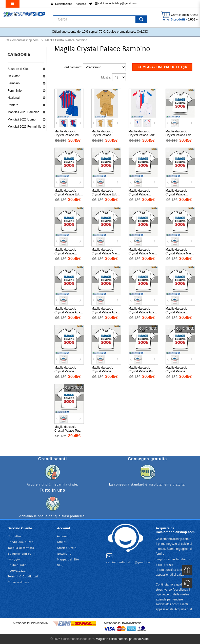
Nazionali (14, 98)
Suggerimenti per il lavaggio (22, 556)
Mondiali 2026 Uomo (22, 119)
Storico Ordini (67, 548)
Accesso (81, 4)
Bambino (14, 83)
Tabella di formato (21, 548)
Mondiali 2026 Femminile (24, 127)
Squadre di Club (18, 69)
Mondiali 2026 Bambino (23, 112)
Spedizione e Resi (21, 542)
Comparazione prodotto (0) (162, 67)
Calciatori (14, 76)
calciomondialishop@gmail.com (116, 3)
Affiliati (62, 542)
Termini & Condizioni (23, 576)
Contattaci (15, 536)
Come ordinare (18, 582)
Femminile (15, 91)
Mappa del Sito (68, 559)
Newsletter (65, 554)
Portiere (13, 105)
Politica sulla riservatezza (17, 568)
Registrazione (64, 4)
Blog (60, 565)
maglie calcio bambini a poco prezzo (173, 562)
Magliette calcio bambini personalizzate (122, 639)
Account (63, 536)
